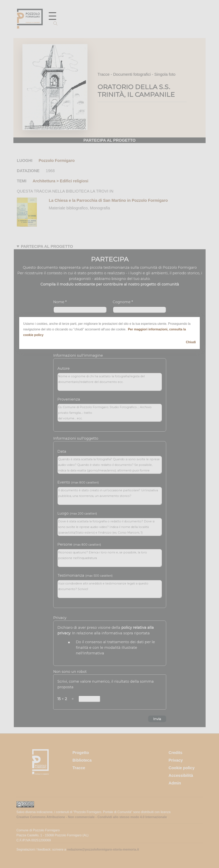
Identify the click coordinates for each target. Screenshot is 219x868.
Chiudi (191, 342)
